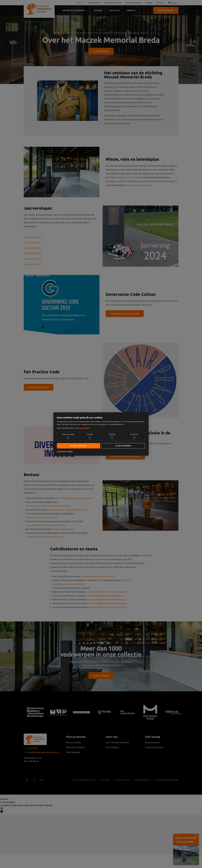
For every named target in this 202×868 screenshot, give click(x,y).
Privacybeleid (84, 428)
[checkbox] (90, 438)
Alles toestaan (79, 446)
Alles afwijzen (123, 446)
